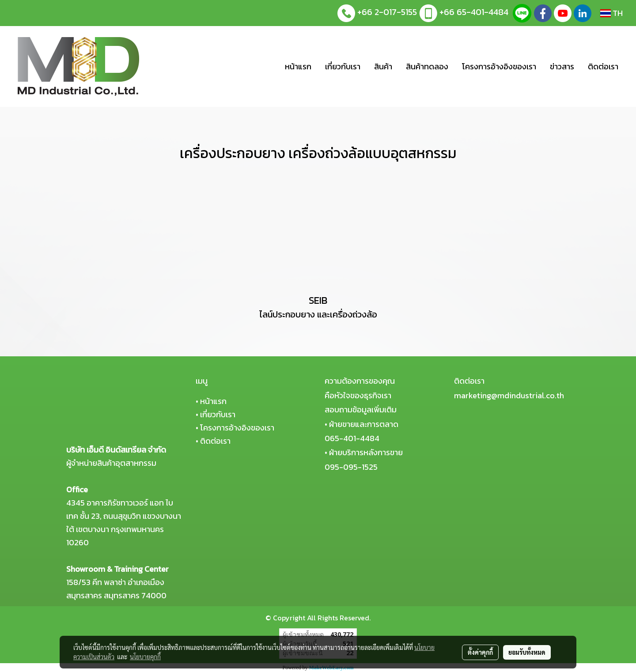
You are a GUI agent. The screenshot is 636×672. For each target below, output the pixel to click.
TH (611, 13)
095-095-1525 (351, 467)
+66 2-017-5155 (387, 12)
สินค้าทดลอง (427, 66)
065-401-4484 (352, 438)
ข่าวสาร (562, 66)
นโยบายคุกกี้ (145, 657)
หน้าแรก (298, 66)
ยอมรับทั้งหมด (527, 652)
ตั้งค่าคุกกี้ (480, 652)
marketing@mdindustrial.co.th (509, 395)
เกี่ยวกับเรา (343, 66)
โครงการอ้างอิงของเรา (499, 66)
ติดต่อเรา (603, 66)
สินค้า (383, 66)
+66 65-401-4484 (474, 12)
